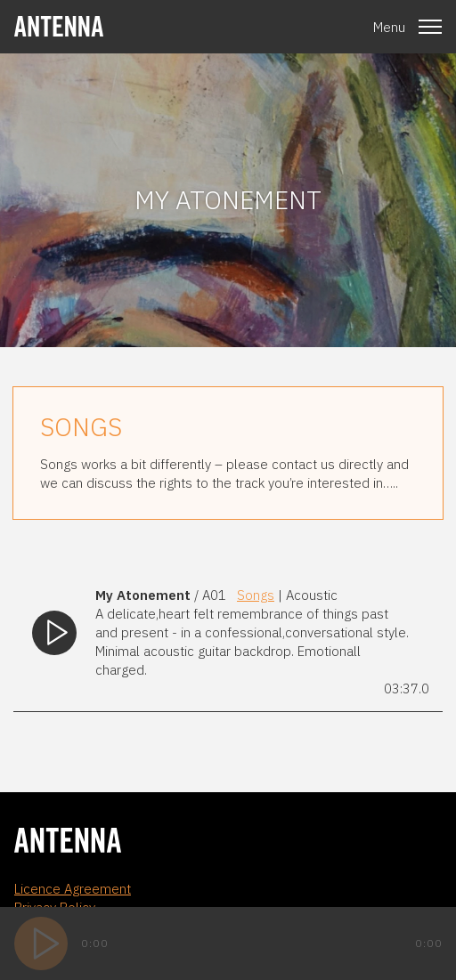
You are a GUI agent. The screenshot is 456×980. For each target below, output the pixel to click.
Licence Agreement (73, 889)
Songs (256, 595)
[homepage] (59, 26)
